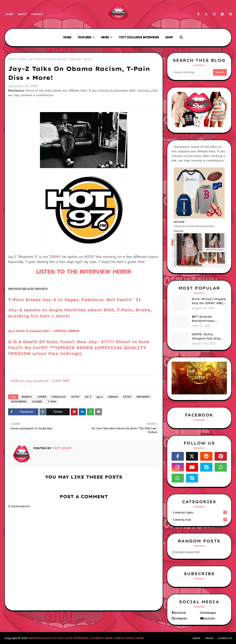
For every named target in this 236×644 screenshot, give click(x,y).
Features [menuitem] (85, 37)
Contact (37, 14)
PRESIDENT (143, 397)
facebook (180, 613)
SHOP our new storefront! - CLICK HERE (40, 381)
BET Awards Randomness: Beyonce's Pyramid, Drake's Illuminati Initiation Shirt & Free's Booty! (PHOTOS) (208, 319)
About (22, 14)
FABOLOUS (59, 397)
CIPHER (42, 397)
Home (9, 14)
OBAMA (113, 397)
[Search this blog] (192, 72)
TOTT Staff (62, 448)
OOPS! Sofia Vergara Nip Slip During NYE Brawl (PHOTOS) (207, 337)
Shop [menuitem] (169, 37)
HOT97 (75, 397)
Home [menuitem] (67, 37)
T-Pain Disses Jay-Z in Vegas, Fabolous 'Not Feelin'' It (74, 300)
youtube (209, 618)
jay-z (100, 397)
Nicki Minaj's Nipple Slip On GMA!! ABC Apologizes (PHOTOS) (209, 301)
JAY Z (88, 397)
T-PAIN (22, 59)
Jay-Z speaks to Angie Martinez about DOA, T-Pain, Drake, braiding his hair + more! (80, 313)
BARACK (27, 397)
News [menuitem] (105, 37)
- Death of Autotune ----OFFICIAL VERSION (44, 331)
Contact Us (225, 638)
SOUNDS (37, 402)
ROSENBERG (19, 402)
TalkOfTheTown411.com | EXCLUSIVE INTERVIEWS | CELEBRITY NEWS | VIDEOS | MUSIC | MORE (86, 638)
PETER (127, 397)
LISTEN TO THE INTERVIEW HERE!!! (84, 272)
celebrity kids (200, 520)
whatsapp (209, 613)
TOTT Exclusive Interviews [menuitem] (139, 37)
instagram (181, 618)
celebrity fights (200, 513)
